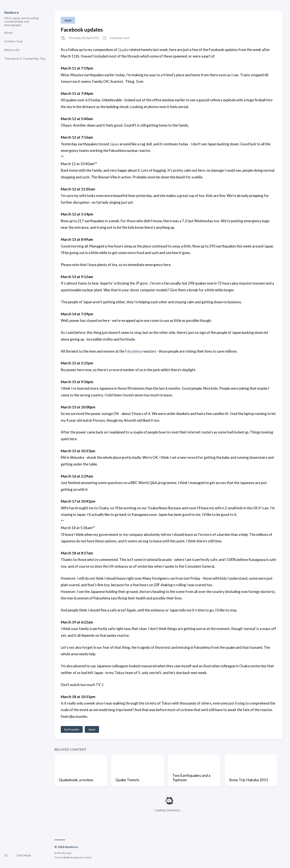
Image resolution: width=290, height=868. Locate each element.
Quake (123, 50)
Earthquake (72, 729)
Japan (68, 20)
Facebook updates (82, 30)
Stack (66, 857)
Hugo (68, 853)
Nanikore (11, 12)
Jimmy (88, 857)
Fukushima (133, 351)
